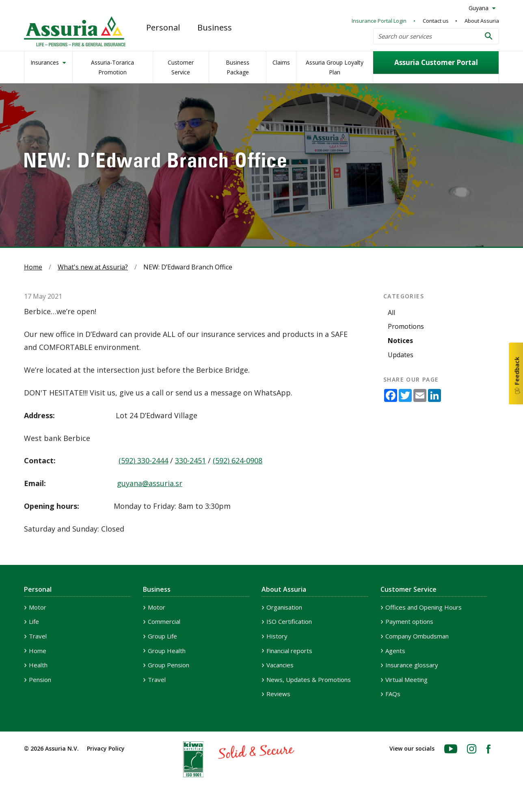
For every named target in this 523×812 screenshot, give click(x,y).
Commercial (164, 621)
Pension (40, 680)
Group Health (167, 651)
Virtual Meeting (406, 680)
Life (34, 621)
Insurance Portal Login (379, 21)
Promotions (406, 326)
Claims (281, 62)
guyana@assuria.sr (150, 483)
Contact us (436, 21)
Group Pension (169, 665)
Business (215, 27)
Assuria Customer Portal (436, 62)
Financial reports (289, 651)
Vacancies (280, 665)
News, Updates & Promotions (309, 680)
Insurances (45, 62)
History (277, 636)
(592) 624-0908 (238, 460)
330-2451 (190, 460)
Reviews (278, 694)
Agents (395, 651)
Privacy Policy (106, 748)
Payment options (409, 621)
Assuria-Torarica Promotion (112, 67)
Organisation (284, 607)
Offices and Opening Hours (424, 607)
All (391, 313)
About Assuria (482, 21)
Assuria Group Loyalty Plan (335, 67)
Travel (38, 636)
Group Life (162, 636)
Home (33, 267)
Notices (400, 341)
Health (38, 665)
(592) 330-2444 (143, 460)
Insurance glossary (412, 665)
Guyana (479, 8)
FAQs (393, 694)
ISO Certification (289, 621)
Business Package (238, 67)
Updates (401, 355)
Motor (38, 607)
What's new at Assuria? (93, 267)
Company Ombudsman (417, 636)
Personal (163, 27)
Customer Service (181, 67)
